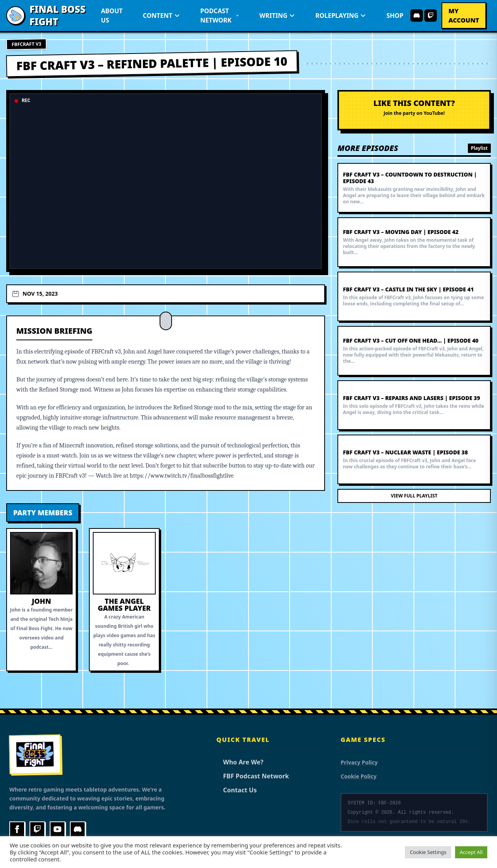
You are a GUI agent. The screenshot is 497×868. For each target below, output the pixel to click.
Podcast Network (220, 16)
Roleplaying (341, 16)
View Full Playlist (414, 496)
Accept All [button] (471, 852)
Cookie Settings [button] (428, 852)
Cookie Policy (358, 776)
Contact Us (236, 790)
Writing (277, 16)
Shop (395, 16)
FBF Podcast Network (253, 776)
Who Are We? (240, 762)
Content (162, 16)
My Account (464, 16)
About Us (112, 16)
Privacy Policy (359, 762)
